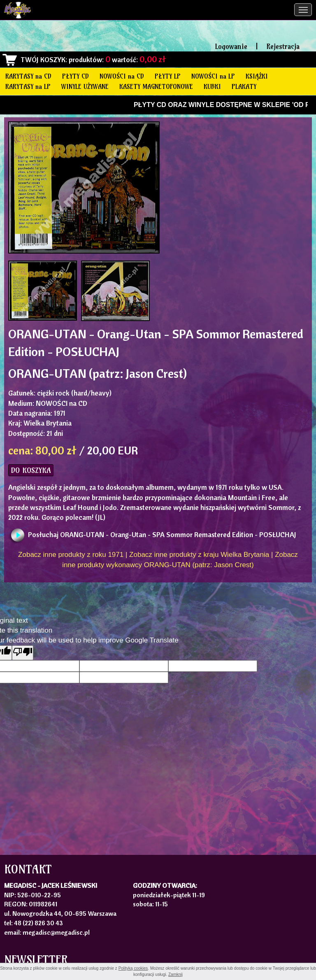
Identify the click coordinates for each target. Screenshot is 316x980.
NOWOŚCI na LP (213, 76)
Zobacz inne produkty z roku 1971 (71, 555)
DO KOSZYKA (31, 470)
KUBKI (212, 86)
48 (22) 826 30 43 (38, 923)
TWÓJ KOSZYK (43, 59)
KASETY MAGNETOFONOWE (156, 86)
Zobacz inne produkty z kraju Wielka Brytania (199, 555)
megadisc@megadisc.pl (56, 932)
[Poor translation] (23, 653)
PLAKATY (244, 86)
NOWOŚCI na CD (122, 76)
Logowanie (231, 46)
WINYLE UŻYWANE (85, 86)
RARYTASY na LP (28, 86)
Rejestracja (283, 46)
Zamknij (175, 974)
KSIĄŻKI (257, 76)
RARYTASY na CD (28, 76)
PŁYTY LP (168, 76)
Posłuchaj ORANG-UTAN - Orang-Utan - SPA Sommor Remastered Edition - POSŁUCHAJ (162, 534)
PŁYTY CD (76, 76)
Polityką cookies (133, 968)
